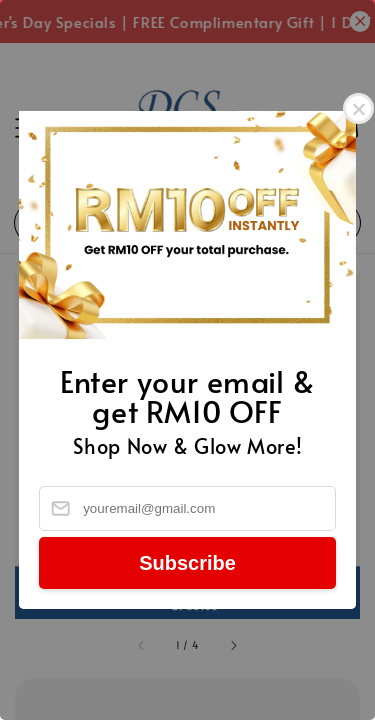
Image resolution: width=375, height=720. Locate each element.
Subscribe (187, 563)
